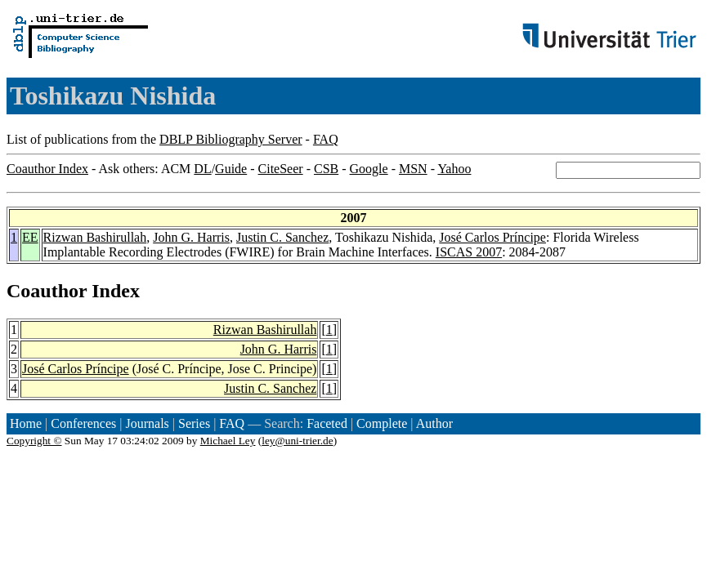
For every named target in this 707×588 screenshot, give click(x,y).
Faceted (327, 423)
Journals (147, 423)
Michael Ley (228, 441)
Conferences (83, 423)
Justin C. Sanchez (282, 237)
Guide (231, 169)
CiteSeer (281, 169)
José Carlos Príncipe (492, 237)
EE (30, 237)
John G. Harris (191, 237)
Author (434, 423)
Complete (382, 423)
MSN (413, 169)
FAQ (326, 139)
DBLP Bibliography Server (231, 139)
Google (369, 169)
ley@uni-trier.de (297, 441)
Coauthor (47, 291)
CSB (326, 169)
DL (202, 169)
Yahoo (454, 169)
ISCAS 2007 (469, 252)
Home (26, 423)
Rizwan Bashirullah (95, 237)
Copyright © (34, 441)
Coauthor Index (47, 169)
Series (194, 423)
